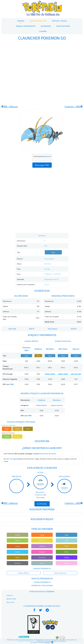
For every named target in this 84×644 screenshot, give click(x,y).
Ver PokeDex (42, 504)
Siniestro (17, 563)
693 (74, 106)
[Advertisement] (42, 72)
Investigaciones (63, 26)
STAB (11, 384)
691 (10, 106)
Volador (18, 552)
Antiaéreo (38, 349)
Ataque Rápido (41, 405)
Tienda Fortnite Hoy (38, 21)
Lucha (18, 546)
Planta (7, 437)
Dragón (67, 557)
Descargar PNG (42, 165)
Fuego (7, 429)
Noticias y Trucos (59, 21)
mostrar (47, 156)
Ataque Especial (57, 405)
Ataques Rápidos (24, 573)
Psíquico (42, 552)
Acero (42, 563)
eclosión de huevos (49, 454)
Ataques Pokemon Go (42, 568)
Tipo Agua (13, 459)
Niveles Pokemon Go (42, 578)
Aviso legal (47, 642)
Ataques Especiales (60, 573)
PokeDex (21, 21)
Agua (53, 252)
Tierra (17, 429)
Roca (38, 356)
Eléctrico (17, 437)
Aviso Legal (11, 602)
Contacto (10, 595)
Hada (67, 563)
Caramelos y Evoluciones (42, 585)
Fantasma (42, 557)
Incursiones (46, 26)
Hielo (67, 540)
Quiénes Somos (12, 599)
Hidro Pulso (63, 349)
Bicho (67, 552)
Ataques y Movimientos (26, 26)
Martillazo (50, 349)
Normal (17, 535)
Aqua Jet (76, 349)
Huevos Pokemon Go (42, 582)
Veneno (42, 546)
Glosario (43, 31)
